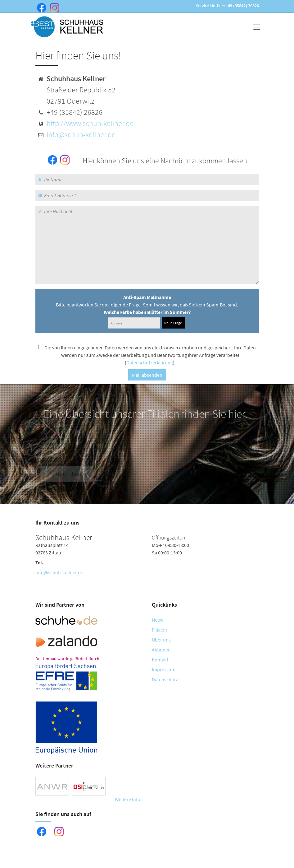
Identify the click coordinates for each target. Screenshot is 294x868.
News (157, 620)
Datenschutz (165, 679)
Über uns (161, 640)
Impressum (164, 670)
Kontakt (160, 660)
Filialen (159, 630)
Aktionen (161, 650)
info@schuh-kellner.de (81, 135)
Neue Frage (173, 323)
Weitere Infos (129, 799)
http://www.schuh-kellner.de (90, 123)
